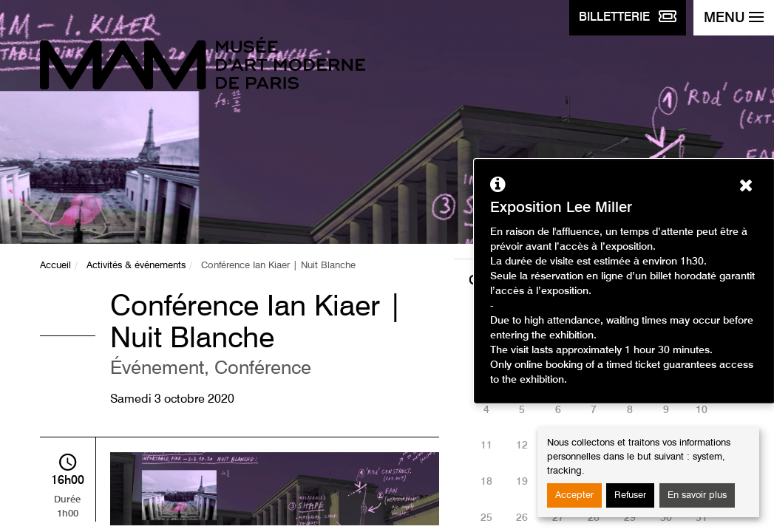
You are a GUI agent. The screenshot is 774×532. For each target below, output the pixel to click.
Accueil (55, 266)
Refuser (630, 495)
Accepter (574, 495)
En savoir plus (697, 495)
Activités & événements (136, 266)
